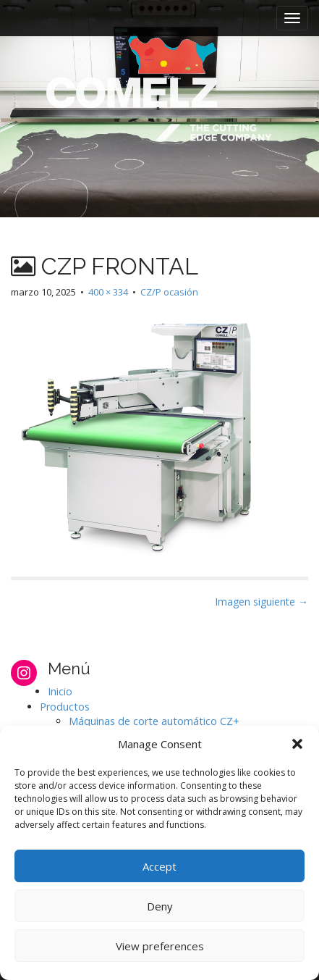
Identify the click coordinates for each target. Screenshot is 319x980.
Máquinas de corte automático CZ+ (154, 721)
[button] (297, 744)
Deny (160, 906)
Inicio (60, 691)
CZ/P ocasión (169, 292)
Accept (159, 866)
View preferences (160, 946)
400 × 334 (108, 292)
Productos (65, 707)
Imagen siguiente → (261, 602)
